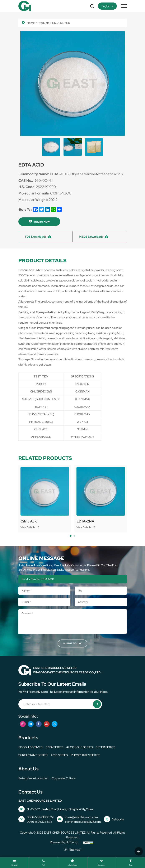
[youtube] (47, 724)
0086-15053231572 (39, 822)
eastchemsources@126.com (83, 822)
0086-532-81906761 (40, 817)
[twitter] (55, 724)
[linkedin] (31, 724)
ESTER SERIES (105, 747)
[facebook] (39, 724)
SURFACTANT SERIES (33, 755)
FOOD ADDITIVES (30, 747)
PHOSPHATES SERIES (85, 755)
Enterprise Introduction (33, 778)
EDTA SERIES (54, 747)
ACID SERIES (59, 755)
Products (43, 23)
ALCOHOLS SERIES (79, 747)
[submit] (97, 704)
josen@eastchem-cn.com (81, 817)
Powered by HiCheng (64, 842)
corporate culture (64, 778)
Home (31, 23)
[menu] (124, 6)
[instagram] (23, 724)
